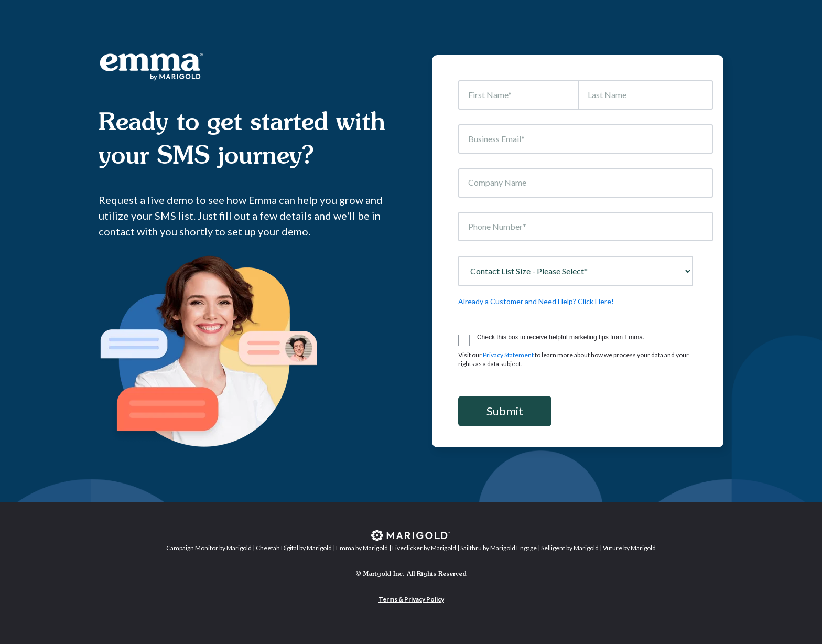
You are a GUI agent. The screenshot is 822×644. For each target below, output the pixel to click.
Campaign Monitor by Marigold (209, 548)
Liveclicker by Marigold (424, 548)
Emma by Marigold (362, 548)
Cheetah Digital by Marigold (294, 548)
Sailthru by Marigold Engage (499, 548)
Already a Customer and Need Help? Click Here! (536, 301)
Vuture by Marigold (629, 548)
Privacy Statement (508, 355)
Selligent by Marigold (570, 548)
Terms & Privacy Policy (411, 599)
